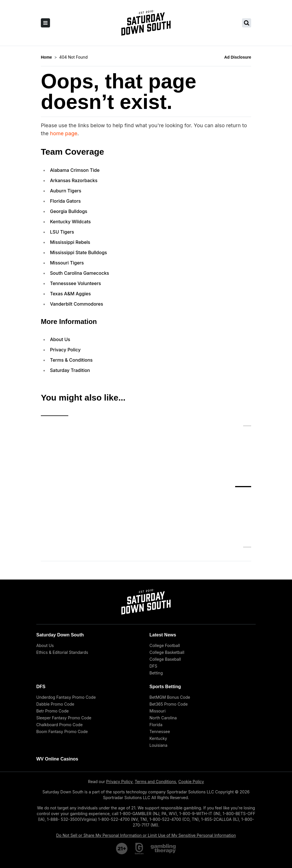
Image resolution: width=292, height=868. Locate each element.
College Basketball (167, 606)
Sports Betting (165, 640)
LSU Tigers (62, 232)
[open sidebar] (45, 23)
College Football (165, 599)
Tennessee (160, 685)
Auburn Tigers (66, 191)
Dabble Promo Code (55, 658)
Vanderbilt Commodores (77, 304)
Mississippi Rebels (70, 242)
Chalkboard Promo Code (59, 678)
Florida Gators (65, 201)
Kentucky (158, 692)
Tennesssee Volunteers (75, 283)
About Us (60, 339)
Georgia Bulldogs (69, 211)
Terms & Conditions (71, 360)
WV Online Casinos (57, 713)
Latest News (163, 589)
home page (64, 133)
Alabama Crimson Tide (75, 170)
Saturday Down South (60, 589)
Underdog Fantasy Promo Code (66, 651)
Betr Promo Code (52, 665)
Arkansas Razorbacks (74, 180)
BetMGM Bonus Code (170, 651)
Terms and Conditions (155, 735)
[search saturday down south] (247, 23)
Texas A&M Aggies (70, 294)
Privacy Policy (65, 350)
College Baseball (165, 613)
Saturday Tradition (70, 370)
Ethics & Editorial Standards (62, 606)
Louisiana (158, 699)
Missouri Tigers (67, 263)
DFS (153, 620)
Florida (156, 678)
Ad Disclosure (238, 57)
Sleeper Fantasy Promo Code (64, 671)
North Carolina (163, 671)
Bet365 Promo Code (169, 658)
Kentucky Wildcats (70, 222)
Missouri (157, 665)
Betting (156, 627)
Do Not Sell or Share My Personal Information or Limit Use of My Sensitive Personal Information (146, 789)
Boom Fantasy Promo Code (62, 685)
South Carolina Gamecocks (80, 273)
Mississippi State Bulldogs (78, 252)
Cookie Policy (191, 735)
